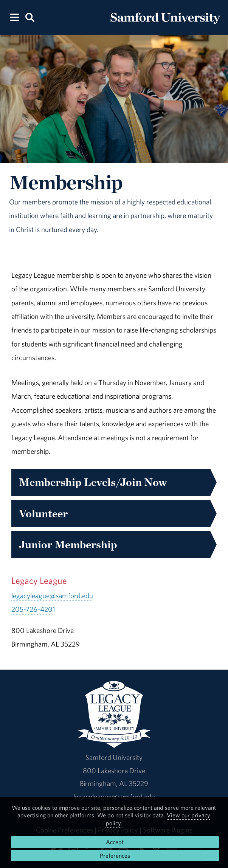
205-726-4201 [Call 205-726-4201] (33, 609)
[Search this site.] (30, 17)
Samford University (114, 757)
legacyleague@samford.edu (52, 596)
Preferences (115, 856)
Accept (115, 842)
